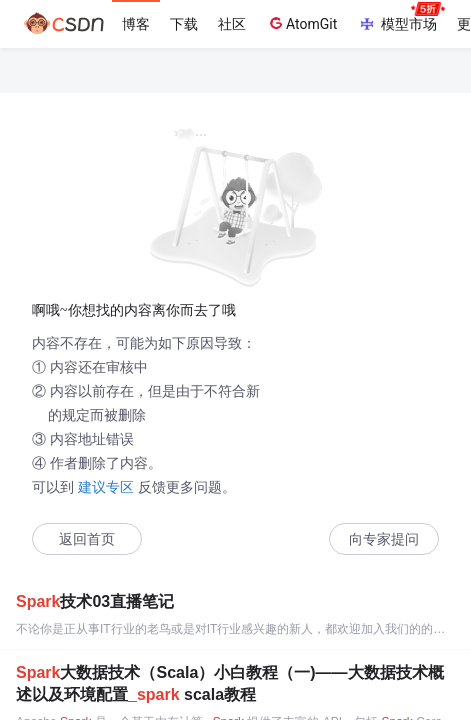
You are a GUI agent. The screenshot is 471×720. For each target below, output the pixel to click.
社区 (232, 24)
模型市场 (401, 18)
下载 (184, 24)
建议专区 (106, 487)
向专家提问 (384, 539)
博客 (136, 24)
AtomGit (301, 23)
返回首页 (87, 539)
